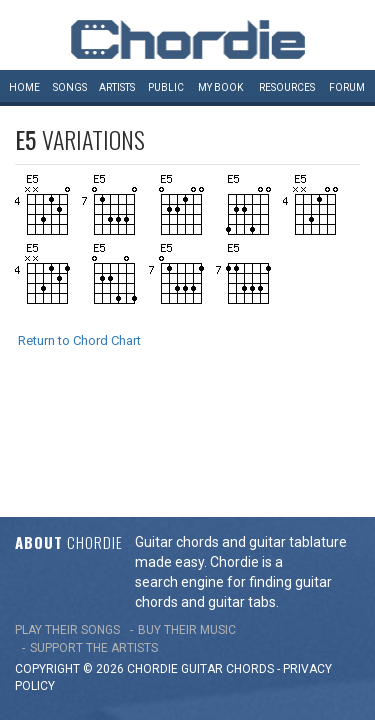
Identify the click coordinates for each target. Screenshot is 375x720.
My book (220, 87)
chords (250, 561)
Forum (347, 87)
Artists (117, 87)
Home (24, 87)
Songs (70, 87)
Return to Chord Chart (79, 340)
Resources (287, 87)
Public (166, 87)
